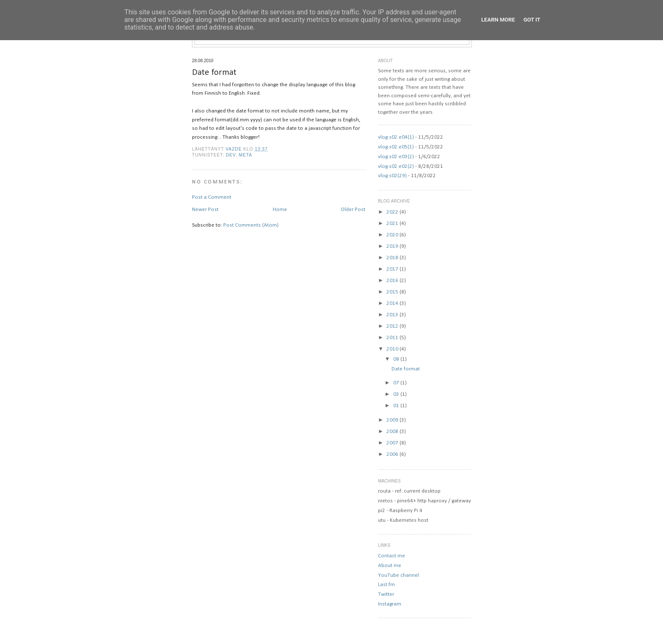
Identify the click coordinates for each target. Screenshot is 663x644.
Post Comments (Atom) (251, 225)
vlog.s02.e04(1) (396, 137)
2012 (393, 326)
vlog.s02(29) (392, 176)
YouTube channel (399, 575)
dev (231, 155)
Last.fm (386, 585)
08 (397, 359)
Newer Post (205, 210)
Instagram (390, 604)
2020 (393, 235)
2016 (393, 281)
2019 (393, 246)
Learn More (498, 20)
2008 (393, 432)
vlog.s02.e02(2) (396, 166)
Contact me (392, 556)
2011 (393, 338)
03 (397, 394)
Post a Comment (212, 197)
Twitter (386, 594)
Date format (406, 369)
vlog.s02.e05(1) (396, 147)
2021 (393, 223)
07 (397, 383)
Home (280, 210)
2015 (393, 292)
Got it (532, 20)
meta (245, 155)
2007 (393, 443)
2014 (393, 303)
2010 (393, 349)
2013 (393, 315)
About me (390, 566)
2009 (393, 420)
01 (397, 406)
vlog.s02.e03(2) (396, 157)
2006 (393, 454)
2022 (393, 212)
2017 (393, 269)
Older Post (353, 210)
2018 (393, 258)
